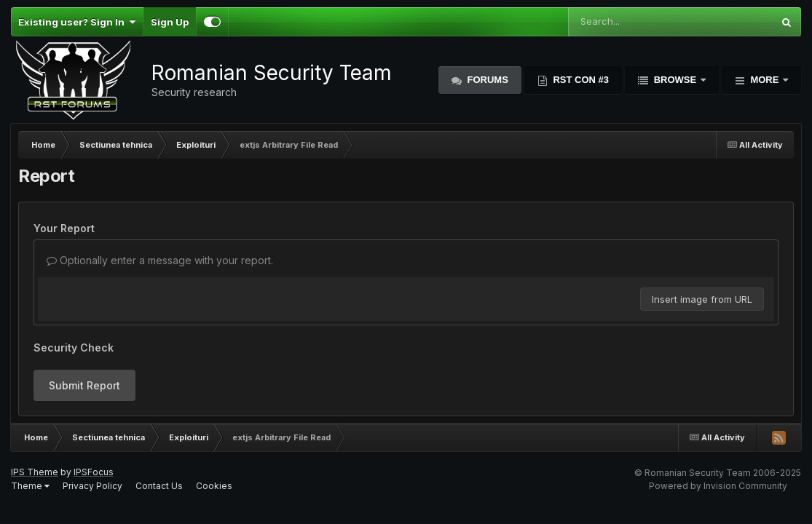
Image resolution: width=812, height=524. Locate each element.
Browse (675, 80)
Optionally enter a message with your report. (160, 260)
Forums (486, 80)
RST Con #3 (580, 80)
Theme (30, 486)
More (765, 80)
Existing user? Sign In (77, 22)
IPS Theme (35, 472)
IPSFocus (94, 472)
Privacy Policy (92, 486)
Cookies (214, 486)
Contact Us (159, 486)
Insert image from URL (702, 299)
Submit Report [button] (84, 385)
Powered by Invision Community (718, 486)
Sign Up (170, 22)
